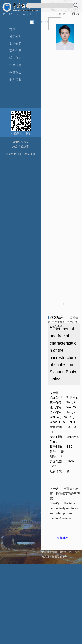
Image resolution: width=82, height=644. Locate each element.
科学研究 (15, 36)
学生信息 (15, 58)
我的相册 (15, 72)
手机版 (75, 14)
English (61, 14)
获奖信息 (15, 51)
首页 (12, 29)
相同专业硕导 (43, 22)
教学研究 (15, 44)
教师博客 (15, 79)
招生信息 (15, 65)
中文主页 (57, 322)
